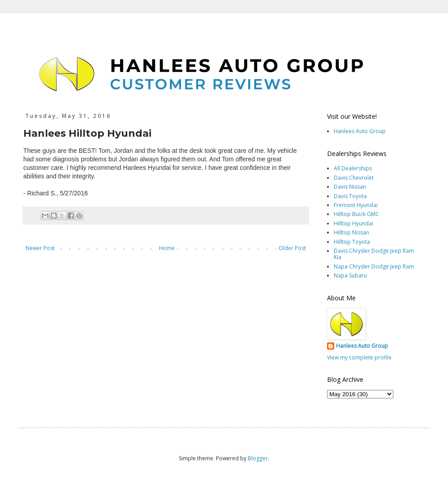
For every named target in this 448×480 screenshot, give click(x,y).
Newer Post (40, 248)
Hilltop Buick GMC (356, 214)
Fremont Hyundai (356, 205)
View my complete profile (359, 357)
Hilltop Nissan (351, 232)
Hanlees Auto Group (360, 131)
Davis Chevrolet (354, 178)
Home (167, 248)
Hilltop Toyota (352, 242)
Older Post (292, 248)
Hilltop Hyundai (353, 223)
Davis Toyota (350, 196)
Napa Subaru (350, 275)
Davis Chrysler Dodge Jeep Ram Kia (374, 254)
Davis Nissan (350, 187)
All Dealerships (353, 168)
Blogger (258, 458)
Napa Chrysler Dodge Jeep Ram (374, 266)
